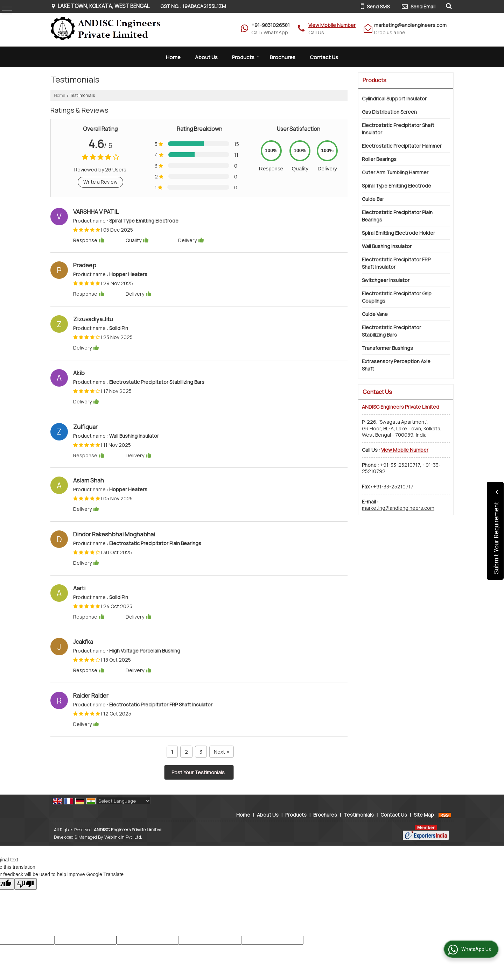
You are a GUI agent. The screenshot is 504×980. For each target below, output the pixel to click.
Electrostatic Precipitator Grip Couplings (397, 297)
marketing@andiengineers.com (410, 25)
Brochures (283, 57)
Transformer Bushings (387, 348)
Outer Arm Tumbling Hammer (395, 172)
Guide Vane (375, 314)
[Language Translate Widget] (124, 801)
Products (246, 57)
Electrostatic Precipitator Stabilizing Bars (391, 331)
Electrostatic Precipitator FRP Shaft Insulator (396, 263)
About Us (206, 57)
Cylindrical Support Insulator (394, 98)
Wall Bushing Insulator (387, 246)
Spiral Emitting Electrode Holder (398, 233)
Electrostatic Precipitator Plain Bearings (397, 216)
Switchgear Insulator (386, 280)
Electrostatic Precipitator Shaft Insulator (398, 129)
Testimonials (359, 815)
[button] (332, 25)
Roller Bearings (379, 159)
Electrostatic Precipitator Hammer (402, 146)
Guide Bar (373, 199)
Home (173, 57)
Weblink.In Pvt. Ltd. (123, 837)
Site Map (424, 815)
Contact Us (324, 57)
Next (222, 752)
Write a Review (100, 182)
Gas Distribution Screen (389, 112)
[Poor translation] (26, 884)
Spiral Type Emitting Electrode (397, 186)
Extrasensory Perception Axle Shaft (396, 365)
